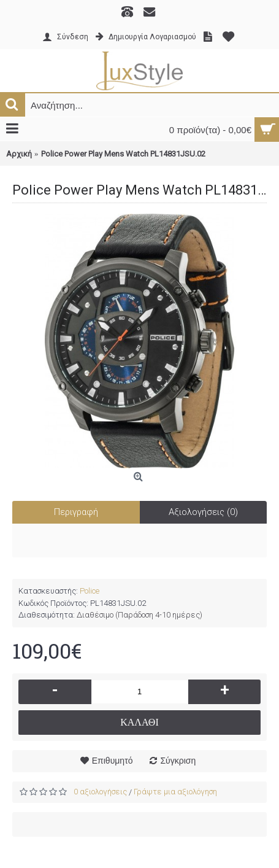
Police (90, 591)
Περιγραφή (76, 512)
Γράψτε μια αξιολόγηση (175, 792)
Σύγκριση (178, 761)
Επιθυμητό (113, 761)
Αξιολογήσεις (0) (203, 512)
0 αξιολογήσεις (100, 792)
